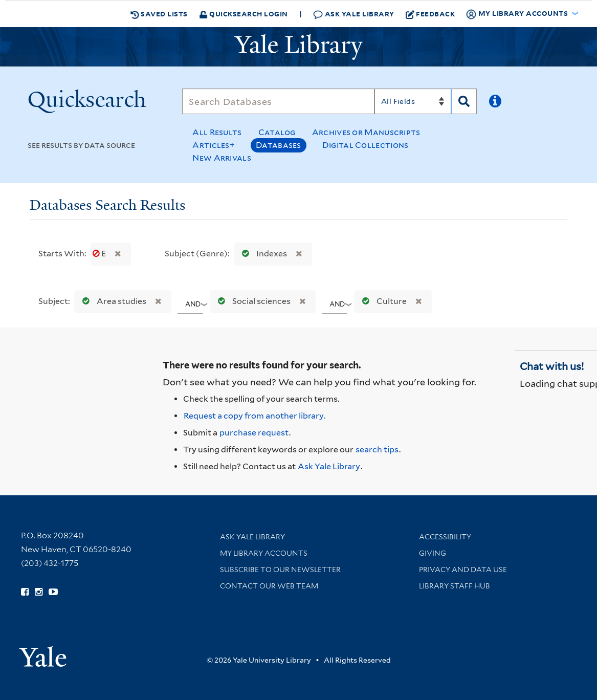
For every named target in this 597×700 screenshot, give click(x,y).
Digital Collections (366, 145)
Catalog (277, 132)
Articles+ (214, 145)
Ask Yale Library (354, 14)
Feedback (430, 14)
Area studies (112, 301)
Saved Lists (159, 14)
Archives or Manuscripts (366, 132)
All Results (217, 132)
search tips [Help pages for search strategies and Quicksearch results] (377, 450)
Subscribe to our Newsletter (280, 570)
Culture (382, 301)
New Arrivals (222, 158)
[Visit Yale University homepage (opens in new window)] (43, 653)
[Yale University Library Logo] (299, 47)
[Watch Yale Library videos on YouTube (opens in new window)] (53, 592)
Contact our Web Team (269, 586)
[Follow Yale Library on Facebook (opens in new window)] (25, 592)
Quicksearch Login (244, 14)
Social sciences (252, 301)
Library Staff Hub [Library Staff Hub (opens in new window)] (455, 586)
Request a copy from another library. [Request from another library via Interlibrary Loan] (255, 416)
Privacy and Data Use (463, 570)
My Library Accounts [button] (518, 14)
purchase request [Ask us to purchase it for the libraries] (254, 433)
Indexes (262, 254)
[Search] (278, 101)
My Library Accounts (264, 553)
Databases (279, 145)
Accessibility (445, 537)
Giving (433, 553)
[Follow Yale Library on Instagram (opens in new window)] (39, 592)
